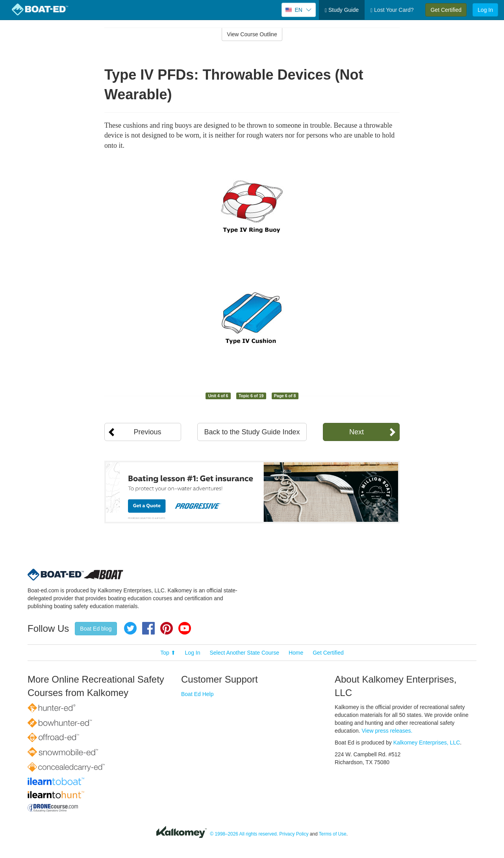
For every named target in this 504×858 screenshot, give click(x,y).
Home (296, 653)
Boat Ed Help (197, 694)
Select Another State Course (244, 653)
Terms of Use (333, 834)
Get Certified (446, 10)
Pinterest (167, 628)
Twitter (130, 628)
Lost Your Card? (392, 10)
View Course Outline (252, 34)
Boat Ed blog (96, 629)
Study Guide (342, 10)
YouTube (185, 628)
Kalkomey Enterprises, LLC (427, 743)
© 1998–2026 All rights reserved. (244, 834)
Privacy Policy (294, 834)
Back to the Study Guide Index (252, 432)
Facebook (148, 628)
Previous (147, 432)
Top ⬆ (168, 653)
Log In (485, 10)
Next (357, 432)
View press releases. (387, 731)
